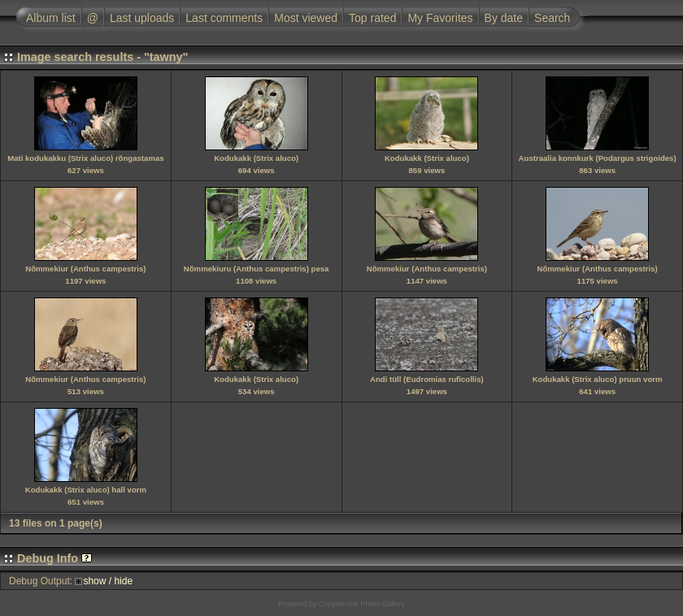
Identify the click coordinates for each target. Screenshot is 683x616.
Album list (51, 18)
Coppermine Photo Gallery (362, 604)
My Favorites (440, 18)
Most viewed (306, 18)
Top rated (372, 18)
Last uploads (142, 18)
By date (504, 18)
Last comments (224, 18)
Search (552, 18)
